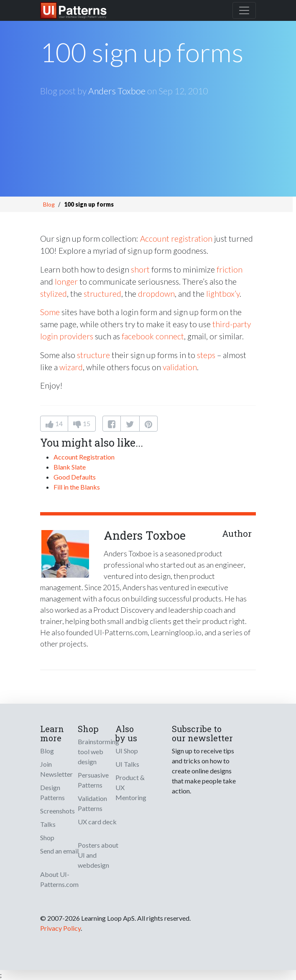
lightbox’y (223, 294)
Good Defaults (75, 477)
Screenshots (57, 811)
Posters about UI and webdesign (98, 855)
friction (230, 269)
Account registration (176, 239)
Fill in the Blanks (77, 487)
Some (50, 312)
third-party (232, 324)
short (140, 269)
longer (66, 282)
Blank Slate (70, 467)
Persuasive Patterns (93, 780)
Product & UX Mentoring (131, 787)
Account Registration (84, 457)
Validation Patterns (92, 803)
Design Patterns (52, 792)
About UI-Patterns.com (59, 879)
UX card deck (97, 822)
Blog (49, 204)
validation (180, 367)
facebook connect (153, 336)
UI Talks (127, 764)
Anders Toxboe (117, 91)
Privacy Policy (60, 928)
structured (102, 294)
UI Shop (127, 751)
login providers (67, 336)
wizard (71, 367)
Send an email (59, 851)
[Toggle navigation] (244, 10)
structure (93, 355)
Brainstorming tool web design (98, 751)
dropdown (156, 294)
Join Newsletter (56, 769)
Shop (47, 837)
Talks (48, 824)
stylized (54, 294)
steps (206, 355)
